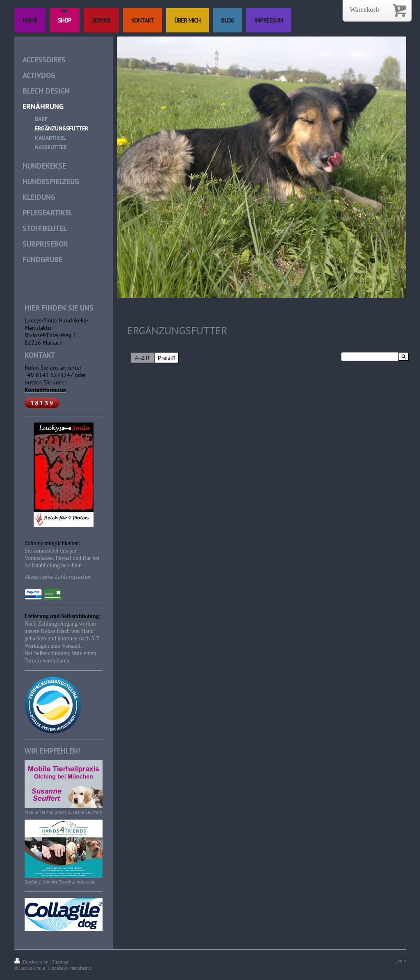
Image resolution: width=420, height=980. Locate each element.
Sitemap (60, 962)
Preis (167, 358)
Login (401, 961)
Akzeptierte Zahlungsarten (58, 577)
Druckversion (32, 962)
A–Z (143, 358)
